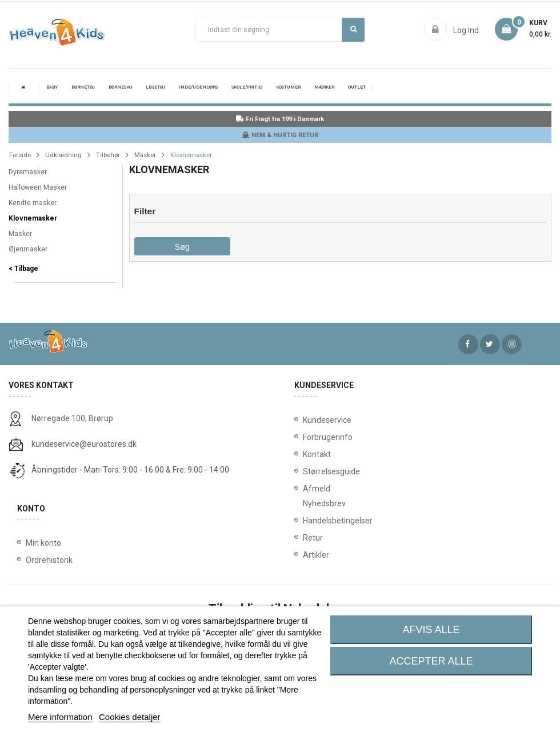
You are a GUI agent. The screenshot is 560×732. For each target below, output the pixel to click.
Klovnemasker (33, 218)
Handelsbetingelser (320, 521)
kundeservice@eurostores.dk (84, 444)
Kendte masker (33, 203)
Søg (353, 29)
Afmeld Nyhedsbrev (320, 496)
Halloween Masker (38, 187)
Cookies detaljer (130, 717)
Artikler (316, 555)
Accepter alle (431, 661)
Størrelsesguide (320, 471)
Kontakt (317, 454)
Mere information (60, 717)
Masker (20, 234)
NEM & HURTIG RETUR (280, 135)
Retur (313, 538)
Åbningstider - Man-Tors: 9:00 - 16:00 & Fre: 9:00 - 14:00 (130, 470)
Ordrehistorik (49, 560)
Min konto (43, 543)
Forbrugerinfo (320, 437)
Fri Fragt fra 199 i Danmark (280, 119)
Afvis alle (431, 630)
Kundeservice (320, 420)
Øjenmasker (28, 249)
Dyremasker (28, 172)
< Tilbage (23, 269)
